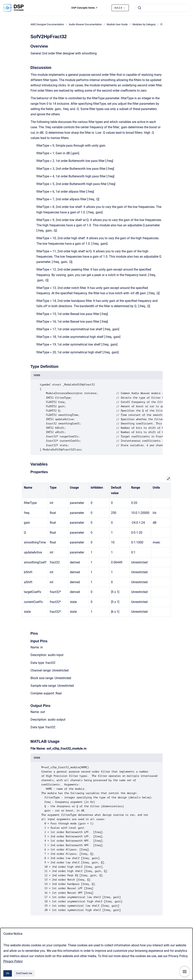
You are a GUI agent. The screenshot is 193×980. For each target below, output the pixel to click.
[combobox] (162, 8)
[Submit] (140, 8)
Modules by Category (144, 24)
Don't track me (24, 973)
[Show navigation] (185, 972)
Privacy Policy (13, 961)
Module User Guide (117, 24)
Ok (8, 973)
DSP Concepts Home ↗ (84, 8)
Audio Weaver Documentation (85, 24)
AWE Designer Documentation (47, 24)
